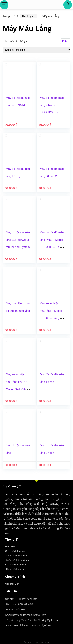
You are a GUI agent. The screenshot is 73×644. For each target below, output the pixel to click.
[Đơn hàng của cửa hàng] (36, 50)
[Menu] (4, 5)
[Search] (68, 5)
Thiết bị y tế (29, 16)
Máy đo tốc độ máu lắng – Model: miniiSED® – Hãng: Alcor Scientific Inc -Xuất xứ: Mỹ (52, 113)
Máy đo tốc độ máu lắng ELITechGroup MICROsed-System (18, 240)
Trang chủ (9, 16)
